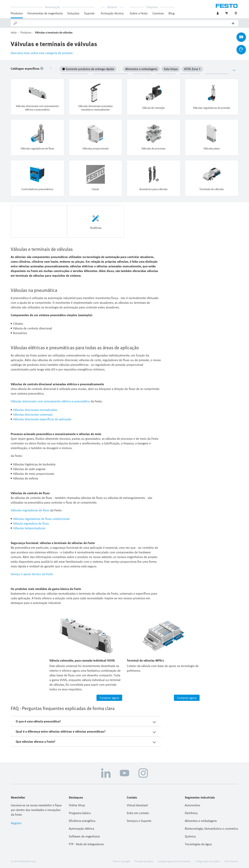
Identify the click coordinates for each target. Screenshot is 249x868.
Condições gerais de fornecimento (174, 861)
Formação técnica (112, 13)
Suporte (89, 13)
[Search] (125, 23)
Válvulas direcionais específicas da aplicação (42, 419)
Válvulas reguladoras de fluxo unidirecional (41, 519)
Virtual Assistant (137, 805)
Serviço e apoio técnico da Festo (32, 574)
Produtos (17, 13)
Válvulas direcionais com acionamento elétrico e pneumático (50, 401)
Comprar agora (109, 698)
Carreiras (158, 13)
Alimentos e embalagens (201, 821)
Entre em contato (138, 813)
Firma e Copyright (122, 861)
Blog (171, 13)
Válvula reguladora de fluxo (31, 523)
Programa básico (80, 813)
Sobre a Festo (139, 13)
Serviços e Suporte (139, 821)
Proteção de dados (144, 861)
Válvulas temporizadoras (29, 528)
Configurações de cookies (207, 861)
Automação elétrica (82, 828)
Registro (16, 823)
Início (14, 33)
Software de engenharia (84, 836)
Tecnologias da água (198, 844)
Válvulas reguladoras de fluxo (30, 510)
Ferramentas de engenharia (45, 13)
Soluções (73, 13)
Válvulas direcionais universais (33, 414)
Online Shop (77, 805)
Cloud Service (231, 861)
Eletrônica (191, 813)
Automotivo (192, 805)
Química (190, 836)
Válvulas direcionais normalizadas (35, 410)
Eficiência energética (82, 821)
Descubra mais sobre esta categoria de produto (42, 54)
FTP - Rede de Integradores (86, 844)
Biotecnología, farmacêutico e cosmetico (211, 828)
